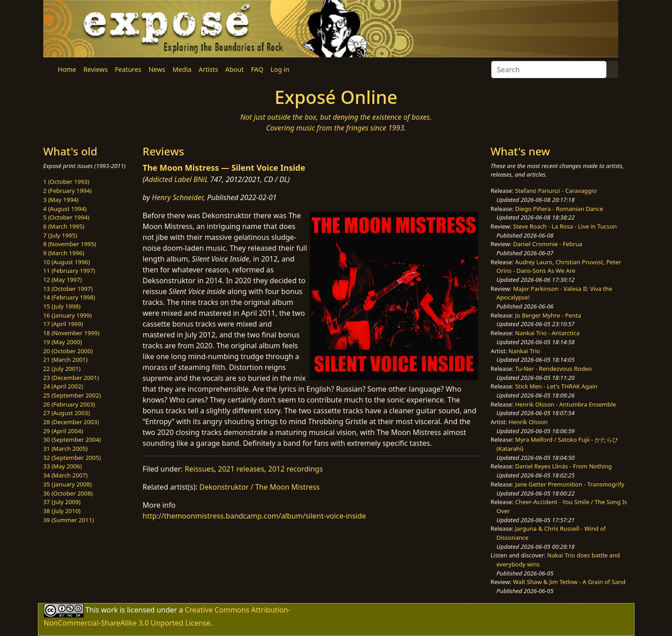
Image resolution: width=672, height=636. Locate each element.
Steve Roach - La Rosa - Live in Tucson (565, 226)
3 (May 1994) (61, 200)
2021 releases (241, 469)
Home (67, 69)
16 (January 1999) (68, 315)
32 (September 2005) (72, 458)
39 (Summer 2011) (69, 520)
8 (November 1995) (70, 244)
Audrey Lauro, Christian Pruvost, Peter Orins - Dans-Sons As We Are (559, 267)
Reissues (200, 469)
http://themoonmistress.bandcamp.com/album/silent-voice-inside (254, 516)
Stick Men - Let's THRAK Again (556, 386)
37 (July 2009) (62, 502)
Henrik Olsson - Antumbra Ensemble (566, 404)
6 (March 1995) (64, 226)
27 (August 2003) (67, 413)
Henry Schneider (178, 197)
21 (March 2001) (66, 360)
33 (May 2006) (63, 466)
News (157, 69)
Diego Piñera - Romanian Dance (559, 209)
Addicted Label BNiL (176, 179)
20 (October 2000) (68, 351)
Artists (209, 69)
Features (128, 69)
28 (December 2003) (71, 422)
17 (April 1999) (63, 324)
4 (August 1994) (65, 209)
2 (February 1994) (68, 191)
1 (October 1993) (66, 182)
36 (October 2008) (68, 493)
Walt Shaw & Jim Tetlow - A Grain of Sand (569, 582)
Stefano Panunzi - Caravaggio (556, 191)
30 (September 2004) (72, 440)
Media (182, 69)
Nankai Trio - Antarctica (547, 333)
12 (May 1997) (63, 280)
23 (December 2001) (71, 378)
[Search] (549, 70)
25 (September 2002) (72, 395)
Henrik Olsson (528, 422)
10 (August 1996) (67, 262)
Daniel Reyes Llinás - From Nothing (564, 466)
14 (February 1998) (69, 297)
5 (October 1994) (66, 217)
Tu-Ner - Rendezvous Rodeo (554, 369)
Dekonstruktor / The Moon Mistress (259, 487)
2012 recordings (295, 469)
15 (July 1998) (62, 306)
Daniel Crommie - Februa (547, 244)
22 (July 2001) (62, 369)
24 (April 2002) (63, 386)
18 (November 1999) (72, 333)
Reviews (95, 69)
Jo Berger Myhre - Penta (548, 315)
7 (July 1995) (60, 235)
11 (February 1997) (69, 271)
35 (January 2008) (68, 484)
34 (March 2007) (66, 475)
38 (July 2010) (62, 511)
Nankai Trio (524, 351)
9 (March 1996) (64, 253)
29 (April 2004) (63, 431)
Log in (280, 69)
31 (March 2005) (66, 449)
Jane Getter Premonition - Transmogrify (570, 484)
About (235, 69)
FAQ (257, 69)
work (109, 610)
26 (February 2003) (69, 404)
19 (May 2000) (63, 342)
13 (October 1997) (68, 289)
